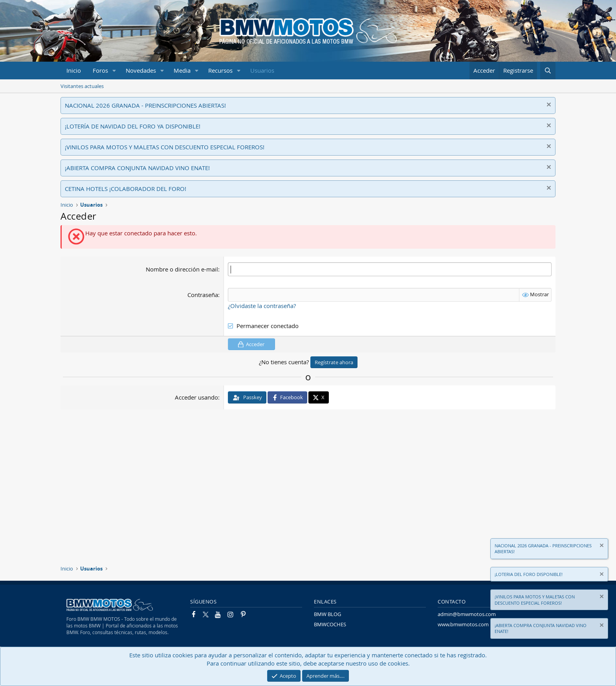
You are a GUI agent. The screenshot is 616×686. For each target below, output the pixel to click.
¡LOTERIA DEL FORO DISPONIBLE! (529, 574)
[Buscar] (548, 71)
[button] (114, 71)
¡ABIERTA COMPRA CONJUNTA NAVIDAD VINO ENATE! (137, 168)
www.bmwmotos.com (463, 624)
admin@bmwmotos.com (467, 614)
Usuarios (262, 70)
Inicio (74, 70)
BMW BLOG (327, 614)
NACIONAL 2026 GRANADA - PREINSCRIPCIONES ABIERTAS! (145, 105)
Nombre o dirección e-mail (182, 269)
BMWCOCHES (330, 624)
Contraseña (203, 295)
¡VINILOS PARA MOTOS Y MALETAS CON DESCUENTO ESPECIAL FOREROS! (165, 147)
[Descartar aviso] (548, 105)
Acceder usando (196, 397)
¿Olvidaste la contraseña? (262, 306)
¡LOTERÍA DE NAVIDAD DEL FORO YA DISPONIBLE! (133, 126)
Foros (100, 70)
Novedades (141, 70)
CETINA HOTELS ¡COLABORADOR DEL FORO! (126, 189)
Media (182, 70)
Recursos (220, 70)
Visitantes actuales (82, 86)
